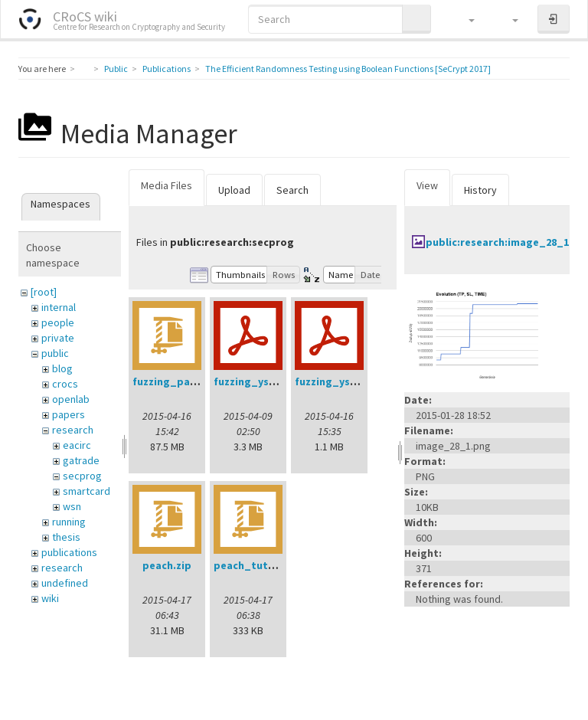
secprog (82, 476)
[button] (464, 19)
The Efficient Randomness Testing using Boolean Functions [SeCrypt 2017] (348, 69)
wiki (50, 598)
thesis (66, 537)
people (58, 322)
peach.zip (167, 565)
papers (69, 414)
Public (116, 69)
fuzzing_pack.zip (176, 381)
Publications (167, 69)
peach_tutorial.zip (262, 565)
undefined (65, 583)
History (480, 190)
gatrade (81, 460)
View (427, 185)
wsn (72, 506)
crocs (65, 384)
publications (69, 552)
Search (292, 190)
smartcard (87, 491)
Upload (234, 190)
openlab (71, 399)
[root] (44, 292)
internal (59, 307)
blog (62, 368)
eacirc (77, 445)
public (55, 353)
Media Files (167, 185)
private (58, 338)
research (73, 430)
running (69, 522)
